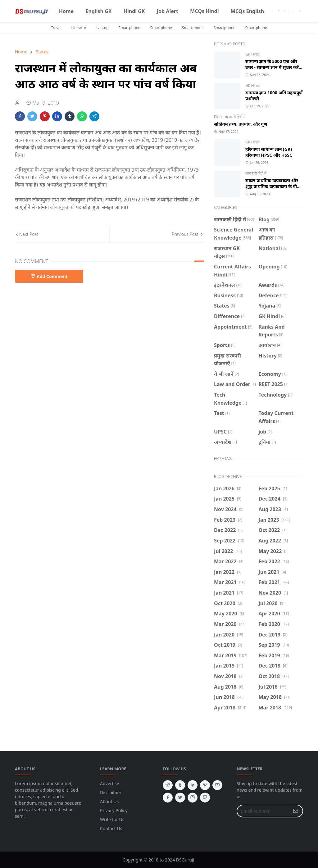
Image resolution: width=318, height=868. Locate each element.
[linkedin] (193, 785)
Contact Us (111, 828)
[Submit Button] (296, 811)
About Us (109, 801)
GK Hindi (253, 54)
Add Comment (49, 276)
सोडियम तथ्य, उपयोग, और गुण (241, 124)
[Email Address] (263, 811)
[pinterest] (205, 785)
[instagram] (279, 11)
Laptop (102, 28)
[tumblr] (180, 785)
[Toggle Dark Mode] (293, 11)
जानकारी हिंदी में (235, 117)
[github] (205, 798)
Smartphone (129, 28)
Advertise (110, 783)
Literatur (79, 28)
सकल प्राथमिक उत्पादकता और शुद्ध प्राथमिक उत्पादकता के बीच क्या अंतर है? (273, 186)
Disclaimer (111, 792)
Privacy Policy (114, 810)
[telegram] (168, 785)
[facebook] (273, 11)
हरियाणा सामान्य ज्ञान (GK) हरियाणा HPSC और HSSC (269, 152)
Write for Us (112, 819)
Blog (218, 117)
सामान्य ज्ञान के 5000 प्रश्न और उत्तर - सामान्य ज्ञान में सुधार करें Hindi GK (272, 67)
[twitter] (180, 798)
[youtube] (285, 11)
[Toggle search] (300, 11)
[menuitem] (66, 11)
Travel (56, 28)
